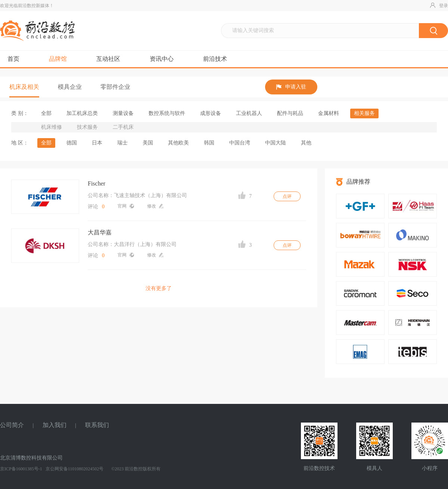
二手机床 (123, 127)
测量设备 (123, 113)
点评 (287, 196)
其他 (306, 143)
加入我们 (55, 425)
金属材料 (329, 113)
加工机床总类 (82, 113)
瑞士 (122, 143)
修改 (155, 206)
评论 (96, 207)
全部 (46, 113)
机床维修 (52, 127)
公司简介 (12, 425)
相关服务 (364, 113)
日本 (97, 143)
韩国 (209, 143)
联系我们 (97, 425)
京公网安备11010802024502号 (74, 469)
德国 (72, 143)
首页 (13, 59)
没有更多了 (159, 288)
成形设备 (211, 113)
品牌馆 (58, 59)
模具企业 (70, 87)
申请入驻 (291, 87)
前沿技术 (215, 59)
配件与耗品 (290, 113)
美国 (148, 143)
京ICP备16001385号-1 (21, 469)
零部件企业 (115, 87)
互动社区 (108, 59)
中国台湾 (240, 143)
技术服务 (87, 127)
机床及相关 (24, 87)
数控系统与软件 (167, 113)
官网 (126, 206)
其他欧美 (178, 143)
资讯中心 (162, 59)
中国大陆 (276, 143)
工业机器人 (249, 113)
